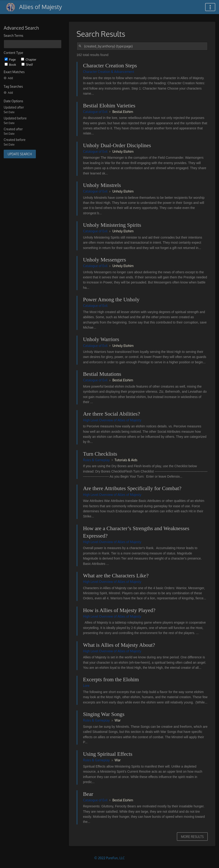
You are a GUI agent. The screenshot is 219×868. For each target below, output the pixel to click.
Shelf (27, 64)
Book (11, 64)
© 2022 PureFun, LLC (109, 858)
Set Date (9, 112)
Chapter (29, 59)
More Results (192, 837)
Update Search (20, 154)
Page (11, 59)
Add (8, 78)
